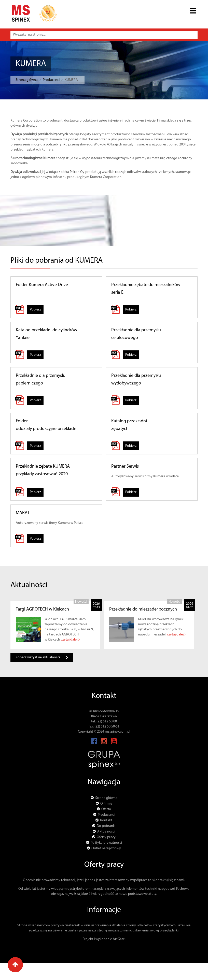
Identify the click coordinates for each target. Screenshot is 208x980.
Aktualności (106, 832)
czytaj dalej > (71, 640)
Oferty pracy (106, 837)
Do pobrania (106, 826)
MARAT (23, 513)
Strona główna (18, 80)
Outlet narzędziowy (106, 848)
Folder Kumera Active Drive (42, 285)
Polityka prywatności (106, 843)
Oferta (106, 809)
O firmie (106, 804)
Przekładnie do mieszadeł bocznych (143, 609)
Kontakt (106, 820)
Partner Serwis (125, 466)
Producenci (43, 80)
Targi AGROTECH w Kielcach (42, 609)
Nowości (81, 602)
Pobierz (35, 310)
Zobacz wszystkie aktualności (42, 657)
